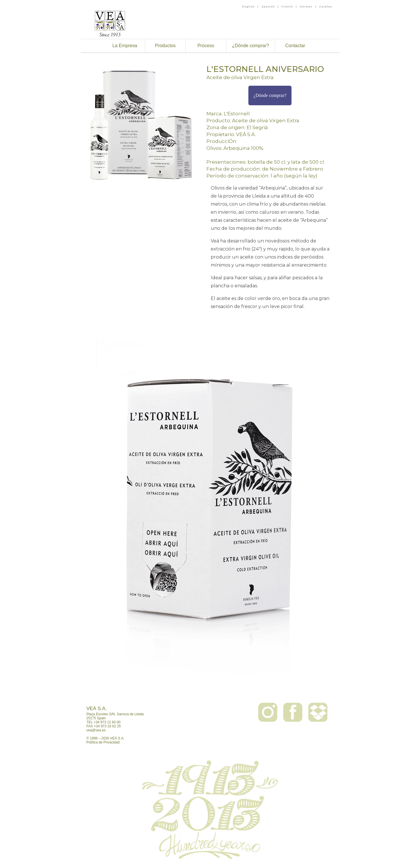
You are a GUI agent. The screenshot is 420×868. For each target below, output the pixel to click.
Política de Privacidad (103, 742)
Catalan (326, 7)
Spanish (268, 7)
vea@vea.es (96, 730)
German (306, 7)
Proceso (206, 46)
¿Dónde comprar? (251, 46)
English (249, 7)
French (287, 7)
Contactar (295, 46)
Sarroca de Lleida (130, 714)
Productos (165, 46)
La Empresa (125, 46)
